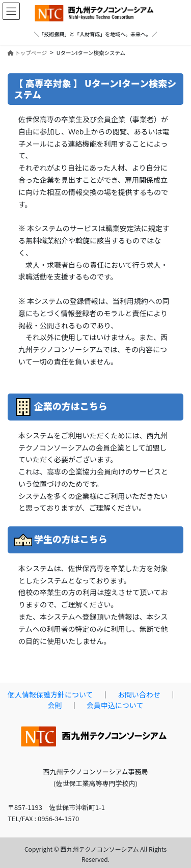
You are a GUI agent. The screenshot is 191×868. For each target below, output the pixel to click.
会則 (55, 705)
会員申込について (115, 705)
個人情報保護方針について (50, 694)
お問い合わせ (139, 694)
